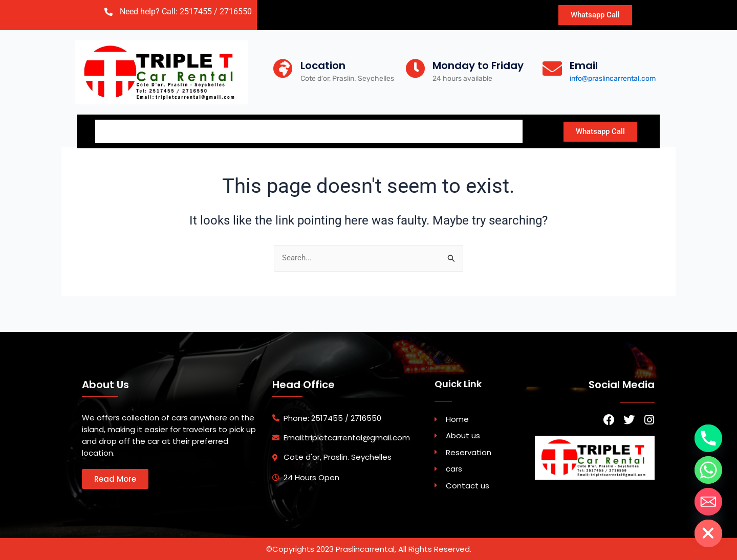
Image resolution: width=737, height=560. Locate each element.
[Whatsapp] (708, 470)
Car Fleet (315, 130)
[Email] (552, 69)
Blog (442, 130)
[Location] (283, 69)
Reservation (241, 130)
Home (120, 130)
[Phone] (708, 438)
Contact (383, 130)
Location (323, 65)
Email (584, 65)
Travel (494, 130)
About (173, 130)
